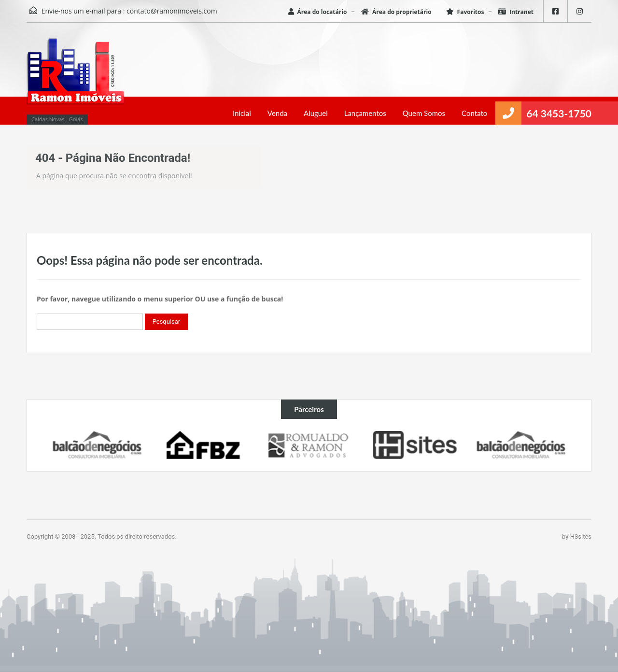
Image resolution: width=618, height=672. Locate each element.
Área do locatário (318, 12)
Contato (474, 113)
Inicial (242, 113)
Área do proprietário (396, 12)
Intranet (516, 12)
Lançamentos (365, 113)
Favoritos (465, 12)
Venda (277, 113)
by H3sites (577, 536)
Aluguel (316, 113)
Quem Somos (424, 113)
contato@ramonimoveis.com (172, 11)
